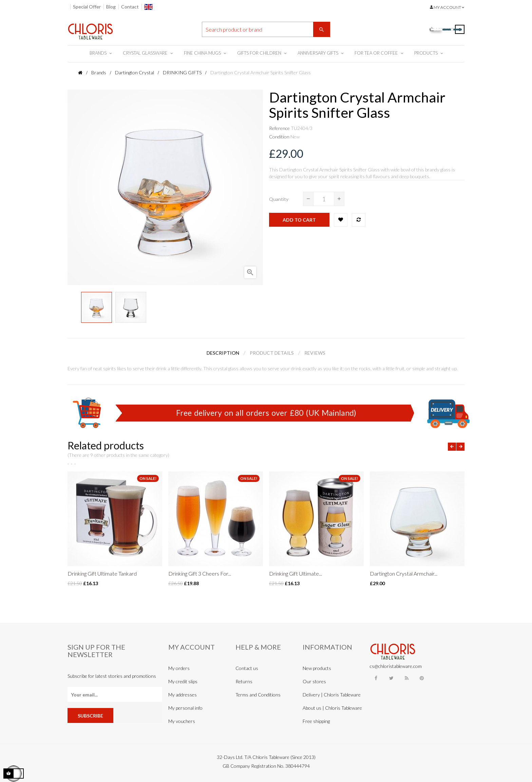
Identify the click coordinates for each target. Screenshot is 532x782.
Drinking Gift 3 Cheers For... (200, 573)
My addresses (183, 695)
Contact (130, 7)
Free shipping (316, 721)
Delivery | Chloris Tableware (332, 695)
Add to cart (299, 220)
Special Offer (87, 7)
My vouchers (182, 721)
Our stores (314, 681)
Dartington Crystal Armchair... (404, 573)
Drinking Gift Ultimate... (296, 573)
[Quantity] (324, 199)
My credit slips (183, 681)
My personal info (185, 708)
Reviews (315, 353)
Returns (244, 681)
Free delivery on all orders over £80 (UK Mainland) (266, 413)
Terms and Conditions (258, 695)
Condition (279, 137)
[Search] (266, 29)
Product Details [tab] (272, 353)
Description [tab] (223, 353)
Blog (111, 7)
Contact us (247, 668)
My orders (179, 668)
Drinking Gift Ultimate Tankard (102, 573)
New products (317, 668)
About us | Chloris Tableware (332, 708)
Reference (279, 128)
